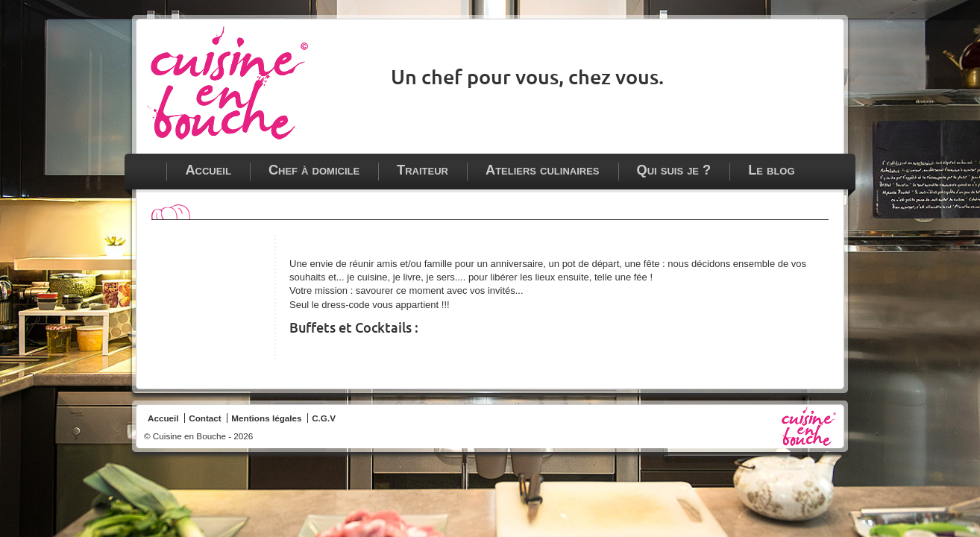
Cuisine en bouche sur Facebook (794, 36)
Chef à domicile (314, 170)
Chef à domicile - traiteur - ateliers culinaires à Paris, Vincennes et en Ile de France (227, 83)
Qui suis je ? (674, 170)
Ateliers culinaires (543, 170)
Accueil (208, 170)
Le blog (771, 170)
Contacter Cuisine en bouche (821, 36)
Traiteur (423, 170)
